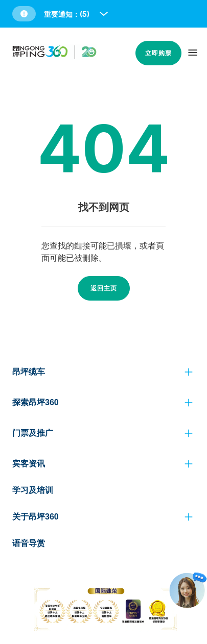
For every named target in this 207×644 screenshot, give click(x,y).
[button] (61, 14)
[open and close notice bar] (104, 14)
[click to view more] (189, 372)
